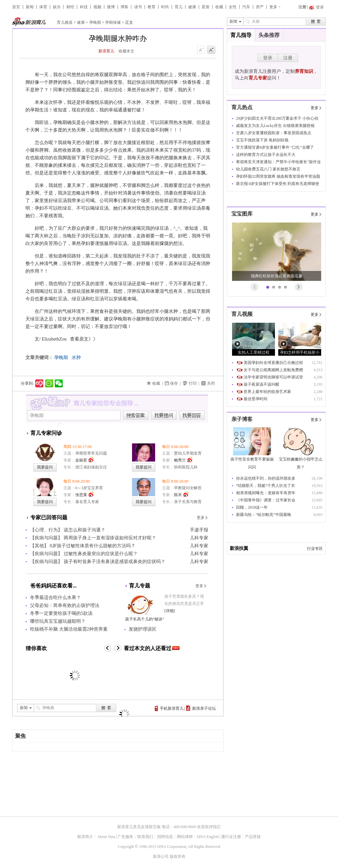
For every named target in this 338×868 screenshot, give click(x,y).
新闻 (30, 7)
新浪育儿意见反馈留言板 (139, 827)
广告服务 (125, 837)
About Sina (106, 837)
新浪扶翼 (239, 548)
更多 (273, 7)
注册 (302, 7)
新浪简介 (85, 837)
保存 (174, 383)
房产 (260, 7)
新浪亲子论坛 (204, 708)
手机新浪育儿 (172, 708)
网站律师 (185, 837)
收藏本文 (126, 51)
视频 (97, 7)
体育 (43, 7)
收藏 (219, 7)
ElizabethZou (54, 339)
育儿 (179, 7)
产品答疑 (253, 837)
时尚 (165, 7)
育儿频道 (65, 22)
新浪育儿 (106, 51)
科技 (84, 7)
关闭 (211, 383)
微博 (111, 7)
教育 (152, 7)
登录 (268, 58)
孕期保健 (113, 22)
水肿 (76, 358)
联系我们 (145, 837)
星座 (206, 7)
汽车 (246, 7)
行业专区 (315, 549)
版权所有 (178, 856)
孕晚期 (95, 22)
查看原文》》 (84, 339)
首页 (16, 7)
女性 (233, 7)
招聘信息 (165, 837)
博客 (124, 7)
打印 (193, 383)
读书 (138, 7)
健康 (192, 7)
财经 (70, 7)
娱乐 (57, 7)
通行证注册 (231, 837)
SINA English (208, 837)
